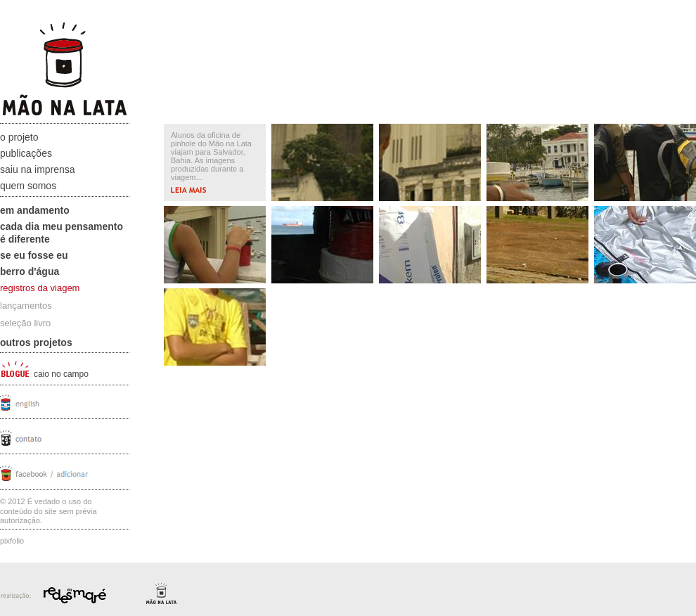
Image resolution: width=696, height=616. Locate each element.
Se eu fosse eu (34, 255)
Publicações (26, 153)
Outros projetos (36, 342)
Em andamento (35, 210)
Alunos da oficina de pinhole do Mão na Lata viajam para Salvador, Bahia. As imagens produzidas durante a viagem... (211, 162)
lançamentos (26, 306)
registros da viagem (40, 288)
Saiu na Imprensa (38, 169)
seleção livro (25, 323)
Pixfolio (12, 541)
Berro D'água (30, 271)
